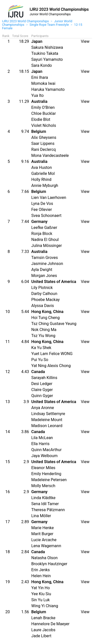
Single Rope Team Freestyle (49, 25)
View (85, 41)
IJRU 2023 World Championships (25, 21)
